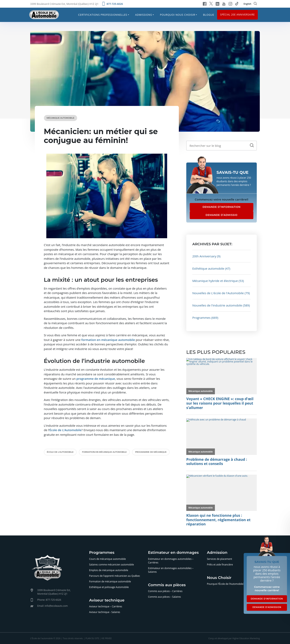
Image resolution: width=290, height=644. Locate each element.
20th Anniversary (204, 256)
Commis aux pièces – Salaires (164, 597)
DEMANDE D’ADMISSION (267, 607)
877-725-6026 (112, 4)
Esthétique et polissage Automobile (109, 587)
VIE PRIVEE (106, 638)
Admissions (144, 15)
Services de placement (220, 559)
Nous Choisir (219, 578)
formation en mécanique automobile (108, 340)
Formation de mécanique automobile (110, 581)
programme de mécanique (96, 379)
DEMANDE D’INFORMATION (222, 207)
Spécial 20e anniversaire (237, 15)
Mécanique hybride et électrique (215, 281)
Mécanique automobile (61, 118)
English (247, 4)
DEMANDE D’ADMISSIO (222, 215)
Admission (217, 553)
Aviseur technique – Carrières (106, 606)
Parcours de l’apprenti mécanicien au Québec (115, 576)
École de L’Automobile (65, 430)
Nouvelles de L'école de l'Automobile (218, 293)
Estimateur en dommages (173, 553)
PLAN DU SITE (92, 638)
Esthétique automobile (208, 268)
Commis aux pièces (167, 585)
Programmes (201, 318)
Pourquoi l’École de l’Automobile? (226, 584)
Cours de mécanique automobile (108, 559)
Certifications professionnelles (103, 15)
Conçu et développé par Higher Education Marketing (234, 638)
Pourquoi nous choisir (178, 15)
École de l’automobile (60, 452)
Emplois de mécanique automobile (109, 570)
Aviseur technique (107, 600)
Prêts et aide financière (220, 565)
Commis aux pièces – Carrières (165, 591)
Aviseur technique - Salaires (105, 612)
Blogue (209, 15)
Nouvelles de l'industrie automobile (217, 305)
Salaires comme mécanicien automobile (112, 565)
